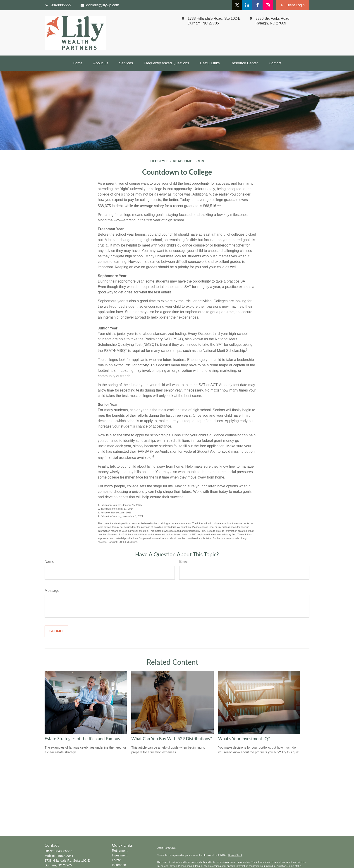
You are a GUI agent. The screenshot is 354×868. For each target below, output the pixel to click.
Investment (120, 855)
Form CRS (170, 848)
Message (52, 591)
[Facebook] (257, 5)
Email (184, 562)
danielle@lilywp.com (100, 5)
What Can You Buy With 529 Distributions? (172, 739)
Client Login (293, 5)
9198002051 (65, 856)
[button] (78, 63)
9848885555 (63, 851)
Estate (117, 860)
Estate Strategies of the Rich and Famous (82, 739)
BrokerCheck (235, 855)
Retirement (120, 851)
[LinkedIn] (247, 5)
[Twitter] (237, 5)
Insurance (119, 865)
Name (49, 562)
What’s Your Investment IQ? (244, 739)
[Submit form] (56, 631)
